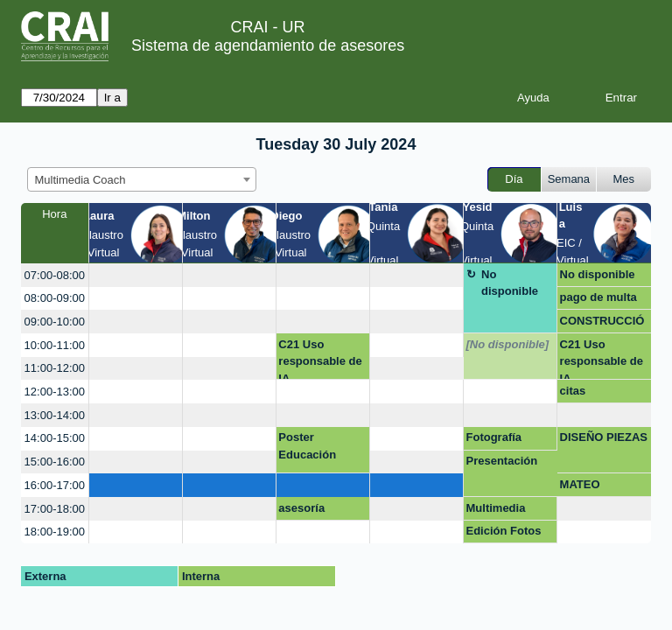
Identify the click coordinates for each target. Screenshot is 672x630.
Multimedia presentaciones (508, 511)
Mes (624, 179)
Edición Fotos (504, 531)
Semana (569, 179)
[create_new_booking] (136, 275)
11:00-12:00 (55, 368)
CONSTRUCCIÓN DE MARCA (602, 324)
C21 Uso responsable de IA (320, 359)
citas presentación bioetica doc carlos (595, 394)
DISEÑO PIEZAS (604, 437)
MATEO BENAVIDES (593, 487)
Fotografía (494, 437)
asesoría (301, 508)
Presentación (502, 461)
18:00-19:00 (55, 532)
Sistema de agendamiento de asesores (268, 45)
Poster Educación (307, 446)
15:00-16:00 (55, 462)
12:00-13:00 (55, 392)
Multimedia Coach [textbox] (80, 180)
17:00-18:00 (55, 509)
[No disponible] (508, 344)
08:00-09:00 (55, 298)
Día (514, 179)
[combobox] (142, 179)
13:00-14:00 (55, 415)
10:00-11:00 (55, 345)
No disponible (510, 283)
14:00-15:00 (55, 438)
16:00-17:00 (55, 485)
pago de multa (598, 297)
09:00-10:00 (55, 322)
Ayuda (533, 98)
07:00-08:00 (55, 275)
